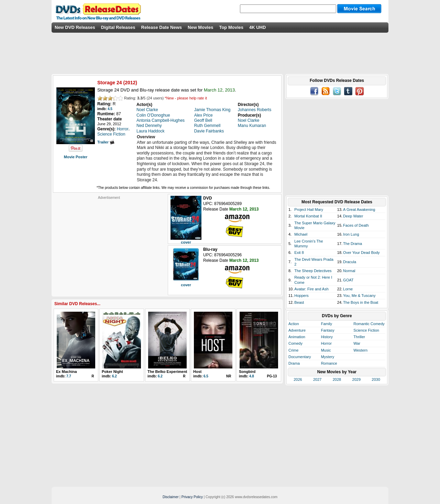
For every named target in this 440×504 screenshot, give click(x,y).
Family (327, 324)
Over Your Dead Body (361, 253)
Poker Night (112, 372)
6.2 (114, 376)
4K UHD (257, 27)
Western (360, 350)
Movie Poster (76, 157)
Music (326, 350)
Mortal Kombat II (308, 216)
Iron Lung (351, 234)
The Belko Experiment (167, 372)
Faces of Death (356, 225)
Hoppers (301, 296)
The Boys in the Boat (361, 302)
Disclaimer (171, 497)
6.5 (206, 376)
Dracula (350, 262)
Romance (329, 363)
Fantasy (328, 330)
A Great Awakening (359, 210)
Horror (326, 343)
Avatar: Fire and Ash (311, 289)
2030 (376, 379)
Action (294, 324)
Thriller (359, 337)
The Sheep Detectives (313, 271)
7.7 (69, 376)
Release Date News (162, 27)
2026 (298, 379)
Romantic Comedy (369, 324)
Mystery (328, 357)
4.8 (252, 376)
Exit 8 (299, 253)
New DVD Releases (75, 27)
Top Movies (231, 27)
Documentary (300, 357)
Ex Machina (67, 372)
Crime (293, 350)
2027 (317, 379)
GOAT (348, 280)
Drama (294, 363)
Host (197, 372)
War (357, 343)
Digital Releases (118, 27)
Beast (299, 302)
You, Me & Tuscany (359, 296)
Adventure (297, 330)
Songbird (247, 372)
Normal (349, 271)
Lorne (348, 289)
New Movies (200, 27)
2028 (337, 379)
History (327, 337)
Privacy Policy (192, 497)
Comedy (295, 343)
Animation (297, 337)
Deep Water (353, 216)
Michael (301, 234)
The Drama (353, 244)
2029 (356, 379)
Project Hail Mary (309, 210)
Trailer (106, 142)
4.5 (110, 109)
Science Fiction (366, 330)
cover (186, 242)
